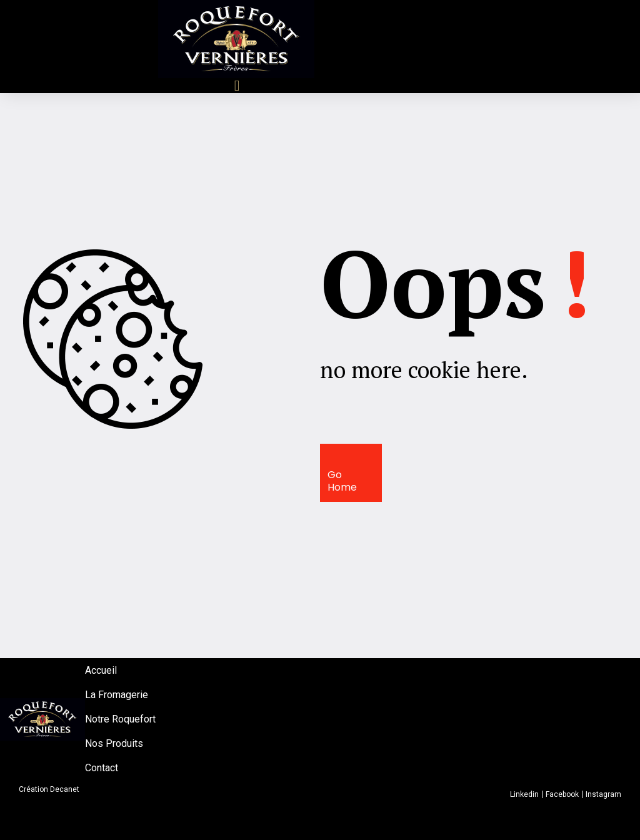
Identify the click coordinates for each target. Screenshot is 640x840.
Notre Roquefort (120, 719)
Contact (102, 768)
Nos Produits (114, 743)
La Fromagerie (117, 695)
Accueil (101, 670)
